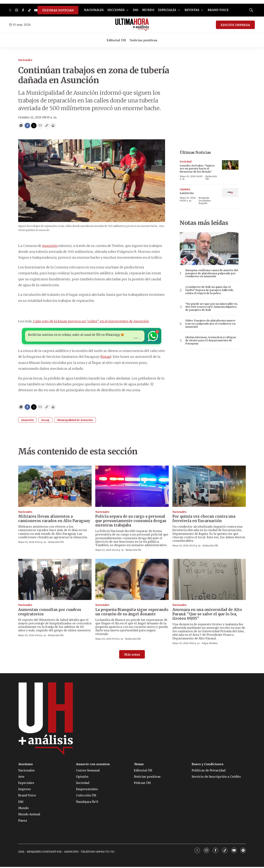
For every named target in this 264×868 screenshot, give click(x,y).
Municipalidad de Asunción (75, 421)
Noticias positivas (143, 40)
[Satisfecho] (230, 193)
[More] (127, 10)
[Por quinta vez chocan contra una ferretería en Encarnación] (209, 487)
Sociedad (186, 162)
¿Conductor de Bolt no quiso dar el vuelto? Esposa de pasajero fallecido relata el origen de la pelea (209, 290)
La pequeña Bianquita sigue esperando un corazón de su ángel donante (132, 613)
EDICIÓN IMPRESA (235, 25)
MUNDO (148, 10)
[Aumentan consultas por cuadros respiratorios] (55, 581)
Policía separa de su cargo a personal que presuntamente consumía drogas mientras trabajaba (131, 522)
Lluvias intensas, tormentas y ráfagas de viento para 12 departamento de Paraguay (211, 340)
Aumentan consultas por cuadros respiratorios (50, 613)
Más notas (132, 656)
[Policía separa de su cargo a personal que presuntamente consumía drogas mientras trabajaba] (132, 487)
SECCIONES (116, 10)
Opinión (185, 189)
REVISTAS (192, 10)
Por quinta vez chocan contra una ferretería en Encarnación (204, 520)
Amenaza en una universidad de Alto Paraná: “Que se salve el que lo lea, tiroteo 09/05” (207, 615)
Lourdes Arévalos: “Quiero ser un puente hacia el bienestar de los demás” (197, 169)
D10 (136, 10)
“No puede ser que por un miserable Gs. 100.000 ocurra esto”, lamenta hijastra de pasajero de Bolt (212, 307)
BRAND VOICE (218, 10)
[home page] (132, 25)
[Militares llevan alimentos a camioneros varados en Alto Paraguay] (55, 487)
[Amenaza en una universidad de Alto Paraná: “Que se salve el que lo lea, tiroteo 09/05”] (209, 581)
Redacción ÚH (211, 178)
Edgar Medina (210, 644)
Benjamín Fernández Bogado (205, 200)
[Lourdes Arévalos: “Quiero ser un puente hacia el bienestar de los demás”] (230, 165)
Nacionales (25, 60)
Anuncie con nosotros (93, 765)
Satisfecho (187, 193)
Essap (106, 358)
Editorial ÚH (116, 40)
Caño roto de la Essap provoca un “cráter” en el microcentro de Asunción (91, 321)
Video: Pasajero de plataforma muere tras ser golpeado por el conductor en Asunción (210, 324)
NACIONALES (94, 10)
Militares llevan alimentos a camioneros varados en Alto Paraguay (54, 520)
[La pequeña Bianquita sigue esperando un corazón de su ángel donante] (132, 581)
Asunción (50, 246)
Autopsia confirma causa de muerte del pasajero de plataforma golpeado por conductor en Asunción (212, 273)
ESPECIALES (167, 10)
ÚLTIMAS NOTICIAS (58, 10)
